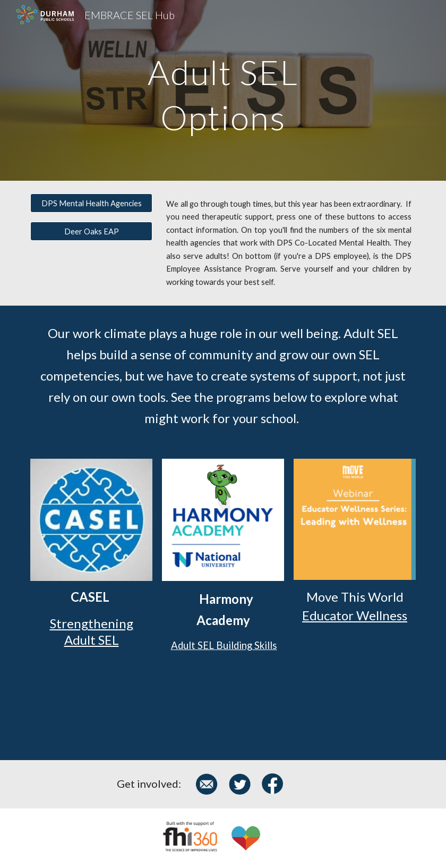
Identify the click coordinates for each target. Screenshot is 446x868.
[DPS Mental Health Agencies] (91, 203)
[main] (223, 91)
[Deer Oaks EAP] (91, 231)
